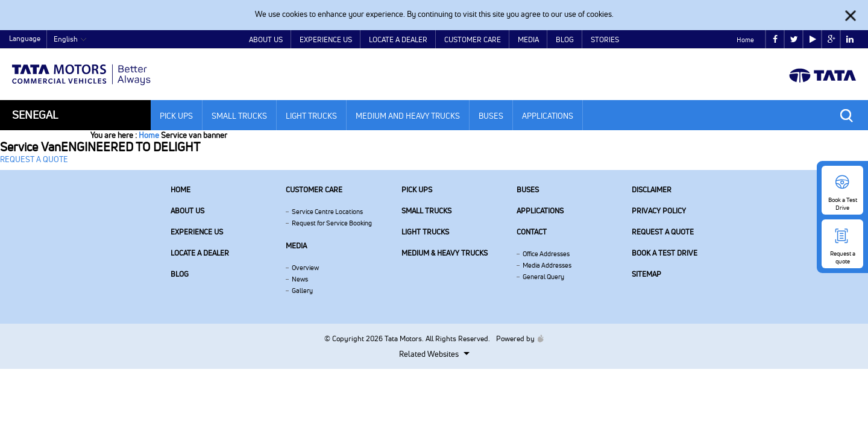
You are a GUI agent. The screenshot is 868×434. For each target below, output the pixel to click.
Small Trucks (239, 116)
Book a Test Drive (665, 253)
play (813, 39)
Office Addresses (546, 254)
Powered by (517, 338)
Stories (605, 39)
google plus (832, 39)
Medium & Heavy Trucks (445, 253)
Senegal (35, 115)
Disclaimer (652, 190)
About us (187, 211)
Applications (548, 116)
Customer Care (473, 39)
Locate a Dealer (398, 39)
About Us (266, 39)
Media (528, 39)
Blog (565, 39)
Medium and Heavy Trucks (408, 116)
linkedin (850, 39)
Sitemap (646, 274)
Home (745, 40)
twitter (794, 39)
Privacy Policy (659, 211)
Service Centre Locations (327, 212)
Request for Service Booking (332, 223)
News (300, 279)
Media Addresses (547, 265)
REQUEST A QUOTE (34, 159)
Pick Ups (176, 116)
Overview (305, 268)
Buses (491, 116)
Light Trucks (311, 116)
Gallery (302, 291)
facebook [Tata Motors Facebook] (775, 39)
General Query (543, 277)
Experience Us (326, 39)
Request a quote (663, 232)
